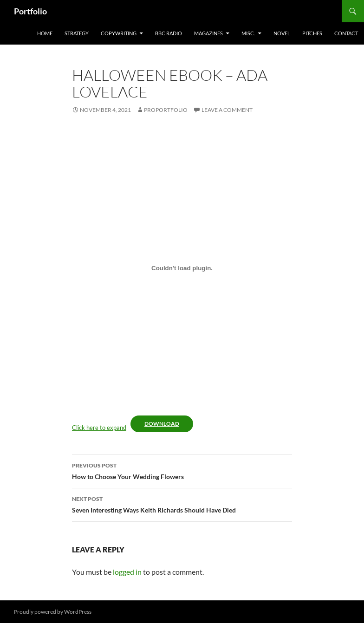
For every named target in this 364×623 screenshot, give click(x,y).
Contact (346, 33)
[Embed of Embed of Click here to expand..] (182, 268)
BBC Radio (169, 33)
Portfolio (30, 11)
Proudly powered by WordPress (53, 612)
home (45, 33)
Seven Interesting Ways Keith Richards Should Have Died (182, 504)
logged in (127, 572)
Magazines (208, 33)
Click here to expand (99, 428)
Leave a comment (227, 110)
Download (162, 424)
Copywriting (119, 33)
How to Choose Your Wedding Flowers (182, 470)
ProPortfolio (166, 110)
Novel (282, 33)
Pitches (312, 33)
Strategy (77, 33)
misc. (248, 33)
